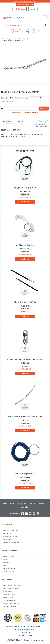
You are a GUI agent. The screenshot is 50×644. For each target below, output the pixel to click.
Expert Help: (25, 5)
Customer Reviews (42, 126)
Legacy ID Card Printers (11, 604)
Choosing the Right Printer (12, 585)
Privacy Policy (15, 503)
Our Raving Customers (11, 536)
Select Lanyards (9, 571)
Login (36, 31)
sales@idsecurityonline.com (26, 630)
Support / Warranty (29, 503)
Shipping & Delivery (10, 594)
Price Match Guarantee (11, 542)
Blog (5, 565)
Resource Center (9, 556)
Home (5, 503)
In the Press (7, 539)
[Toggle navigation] (45, 16)
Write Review (41, 124)
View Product (25, 202)
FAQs (5, 559)
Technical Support (9, 601)
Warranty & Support (10, 607)
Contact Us (24, 507)
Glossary (6, 562)
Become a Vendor (9, 568)
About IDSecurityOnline (11, 530)
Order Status (8, 591)
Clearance (33, 9)
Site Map (41, 503)
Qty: (3, 108)
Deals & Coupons (20, 9)
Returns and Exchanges (11, 588)
